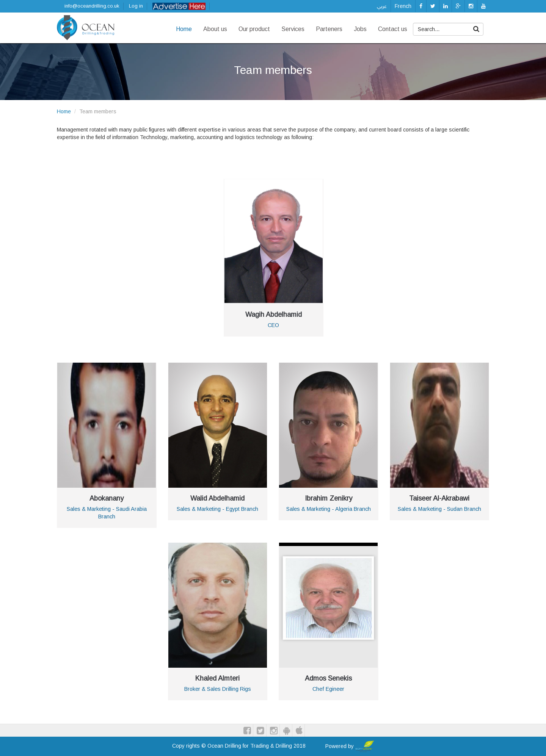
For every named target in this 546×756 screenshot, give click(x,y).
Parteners (329, 29)
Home (184, 29)
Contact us (393, 29)
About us (215, 29)
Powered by (350, 746)
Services (293, 29)
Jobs (360, 29)
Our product (254, 29)
